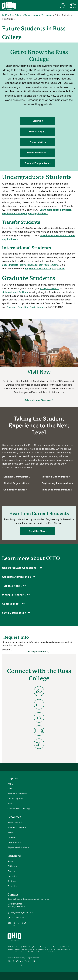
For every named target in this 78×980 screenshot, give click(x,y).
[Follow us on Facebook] (10, 923)
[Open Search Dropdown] (63, 7)
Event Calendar (15, 822)
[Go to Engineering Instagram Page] (39, 704)
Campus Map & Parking (19, 809)
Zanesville (12, 886)
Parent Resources (37, 152)
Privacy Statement (22, 952)
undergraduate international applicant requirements (30, 265)
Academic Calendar (17, 827)
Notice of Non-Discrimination (57, 949)
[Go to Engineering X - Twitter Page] (39, 717)
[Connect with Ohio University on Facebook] (9, 961)
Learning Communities (16, 477)
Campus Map (13, 604)
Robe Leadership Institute (56, 490)
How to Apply (37, 132)
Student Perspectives (37, 163)
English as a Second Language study (45, 269)
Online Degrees (15, 799)
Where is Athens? (16, 595)
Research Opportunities (55, 477)
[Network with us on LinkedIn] (19, 923)
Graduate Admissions (18, 577)
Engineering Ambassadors (56, 483)
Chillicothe (13, 866)
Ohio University (19, 958)
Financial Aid (37, 142)
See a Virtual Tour (16, 613)
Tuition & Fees (14, 586)
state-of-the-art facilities (15, 292)
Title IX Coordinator (55, 952)
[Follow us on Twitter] (29, 923)
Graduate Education (18, 307)
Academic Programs (17, 794)
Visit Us (37, 121)
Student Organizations (16, 483)
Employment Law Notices (50, 947)
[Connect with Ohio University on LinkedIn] (17, 961)
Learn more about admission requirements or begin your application (37, 212)
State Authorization (39, 952)
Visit (10, 804)
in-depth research (50, 288)
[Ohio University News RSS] (34, 961)
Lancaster (12, 876)
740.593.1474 (18, 917)
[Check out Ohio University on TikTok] (30, 961)
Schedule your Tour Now (38, 400)
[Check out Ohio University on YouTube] (22, 963)
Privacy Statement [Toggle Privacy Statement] (39, 651)
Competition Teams (14, 490)
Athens (11, 861)
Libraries (12, 837)
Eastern (11, 871)
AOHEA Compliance (30, 947)
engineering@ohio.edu (22, 913)
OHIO (5, 15)
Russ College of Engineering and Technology (31, 15)
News (10, 832)
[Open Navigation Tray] (73, 7)
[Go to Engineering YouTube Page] (39, 731)
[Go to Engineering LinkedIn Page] (39, 744)
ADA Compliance (14, 947)
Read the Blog (37, 531)
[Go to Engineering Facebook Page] (39, 691)
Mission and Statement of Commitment (30, 949)
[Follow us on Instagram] (14, 925)
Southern (12, 881)
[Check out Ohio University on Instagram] (13, 964)
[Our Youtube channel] (24, 923)
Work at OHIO (14, 842)
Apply (10, 784)
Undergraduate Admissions (22, 568)
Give (10, 789)
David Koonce (37, 307)
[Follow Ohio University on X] (26, 961)
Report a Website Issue (18, 847)
